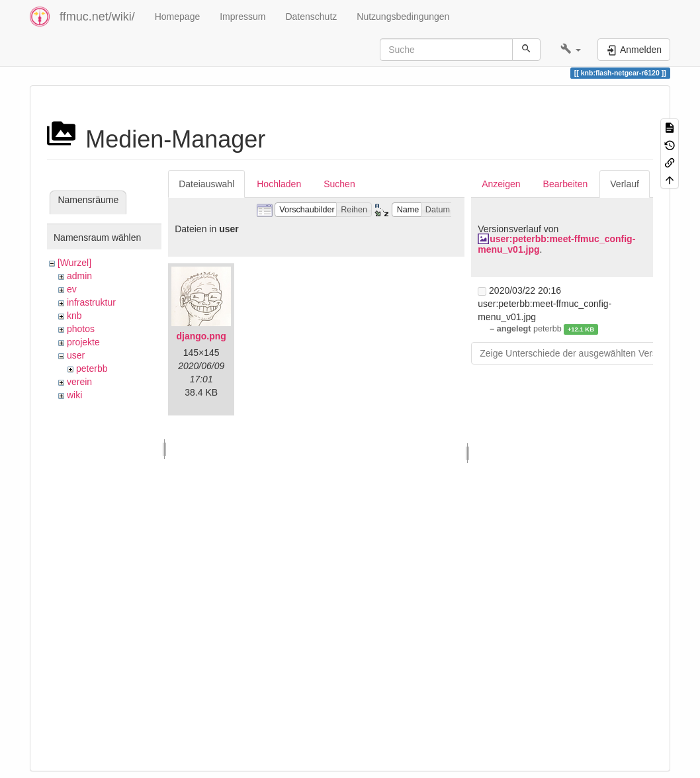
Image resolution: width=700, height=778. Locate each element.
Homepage (178, 17)
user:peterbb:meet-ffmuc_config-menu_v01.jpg (556, 244)
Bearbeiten (566, 184)
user (76, 355)
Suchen (339, 184)
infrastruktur (91, 302)
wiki (74, 395)
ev (72, 289)
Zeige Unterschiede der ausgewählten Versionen (580, 353)
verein (79, 382)
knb (74, 316)
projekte (83, 342)
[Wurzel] (74, 263)
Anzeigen (501, 184)
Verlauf (625, 184)
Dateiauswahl (206, 184)
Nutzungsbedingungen (403, 17)
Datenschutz (311, 17)
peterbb (92, 368)
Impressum (242, 17)
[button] (571, 50)
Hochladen (279, 184)
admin (79, 276)
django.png (201, 336)
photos (81, 329)
